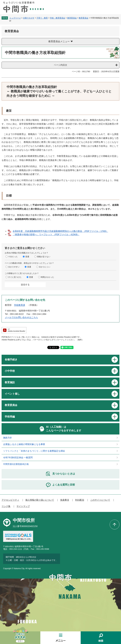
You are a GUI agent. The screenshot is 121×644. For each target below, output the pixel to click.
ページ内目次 (60, 65)
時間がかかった (47, 277)
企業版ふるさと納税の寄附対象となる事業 (24, 444)
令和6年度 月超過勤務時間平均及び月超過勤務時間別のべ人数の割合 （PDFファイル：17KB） (60, 231)
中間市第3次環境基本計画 (16, 464)
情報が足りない (44, 257)
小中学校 (10, 371)
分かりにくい (45, 267)
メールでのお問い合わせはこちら (21, 317)
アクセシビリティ (10, 500)
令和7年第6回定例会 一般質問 (18, 458)
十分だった (13, 257)
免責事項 (65, 500)
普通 (27, 257)
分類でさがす (29, 18)
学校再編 (10, 417)
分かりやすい (14, 267)
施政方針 (8, 438)
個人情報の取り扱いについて (40, 500)
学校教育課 (20, 305)
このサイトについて (100, 500)
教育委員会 (72, 18)
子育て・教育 (42, 18)
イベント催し (12, 394)
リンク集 (6, 506)
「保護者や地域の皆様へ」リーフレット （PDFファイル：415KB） (46, 234)
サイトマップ (23, 506)
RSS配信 (80, 500)
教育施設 (10, 382)
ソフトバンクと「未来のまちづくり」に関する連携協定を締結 (34, 451)
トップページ (15, 18)
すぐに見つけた (15, 277)
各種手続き (11, 360)
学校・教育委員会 (58, 18)
